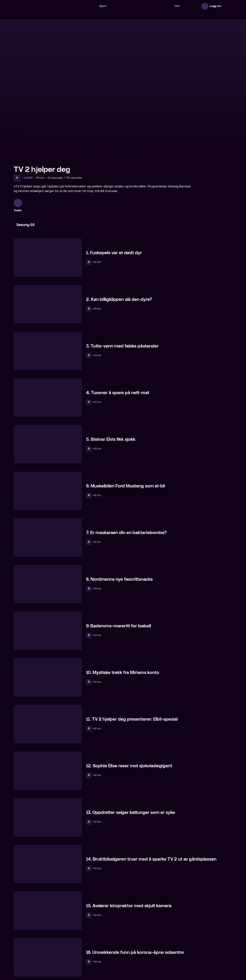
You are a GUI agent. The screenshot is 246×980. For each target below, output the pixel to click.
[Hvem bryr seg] (151, 949)
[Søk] (79, 6)
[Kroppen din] (207, 949)
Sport (92, 6)
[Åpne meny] (228, 6)
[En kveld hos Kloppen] (95, 949)
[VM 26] (130, 6)
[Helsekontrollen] (39, 949)
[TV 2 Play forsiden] (39, 6)
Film (166, 6)
